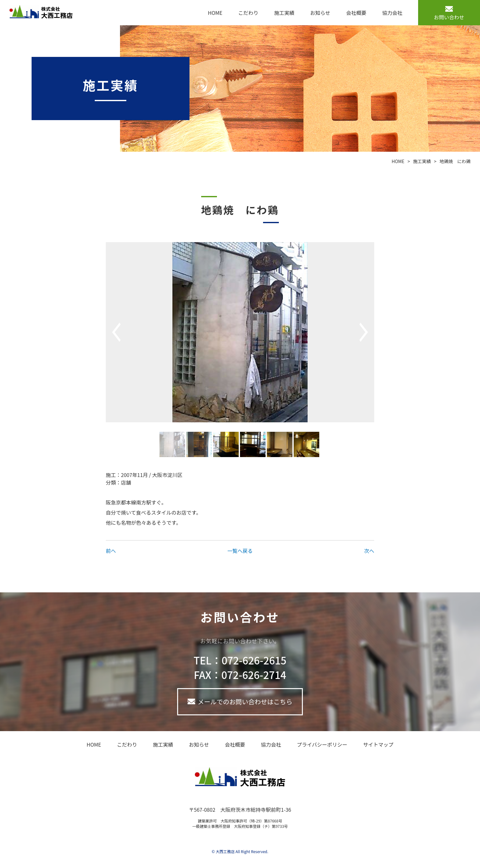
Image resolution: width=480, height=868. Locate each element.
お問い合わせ (449, 17)
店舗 (126, 482)
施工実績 (284, 13)
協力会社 (392, 13)
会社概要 (356, 13)
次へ (369, 551)
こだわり (248, 13)
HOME (215, 13)
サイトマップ (378, 744)
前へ (111, 551)
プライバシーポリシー (322, 744)
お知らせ (320, 13)
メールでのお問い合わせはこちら (245, 702)
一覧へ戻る (240, 551)
